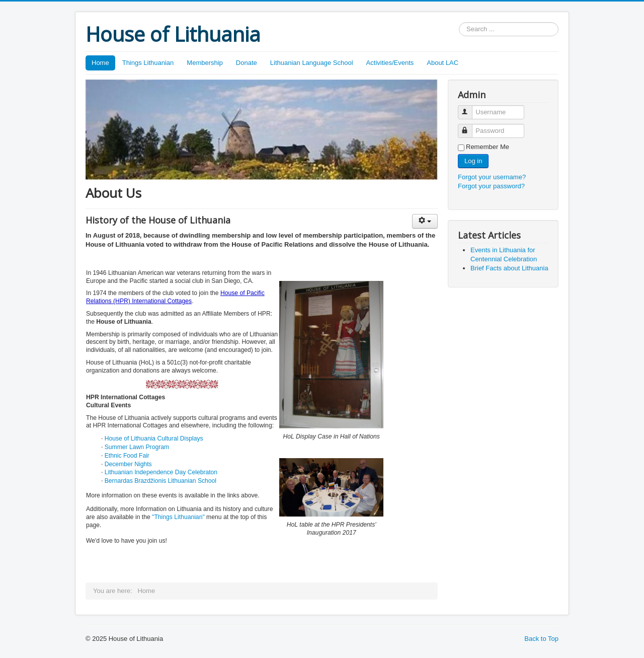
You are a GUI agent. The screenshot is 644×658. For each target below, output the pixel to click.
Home (100, 63)
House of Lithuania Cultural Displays (154, 438)
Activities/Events (390, 63)
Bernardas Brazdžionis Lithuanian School (160, 481)
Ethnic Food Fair (127, 456)
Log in (473, 161)
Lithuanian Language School (312, 63)
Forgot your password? (491, 186)
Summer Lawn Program (137, 447)
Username (470, 108)
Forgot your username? (492, 177)
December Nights (128, 464)
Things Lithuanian (148, 63)
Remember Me (488, 147)
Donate (247, 63)
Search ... (459, 22)
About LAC (442, 63)
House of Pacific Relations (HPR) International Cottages (175, 297)
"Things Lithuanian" (178, 517)
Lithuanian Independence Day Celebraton (161, 472)
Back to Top (541, 639)
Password (470, 127)
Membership (205, 63)
